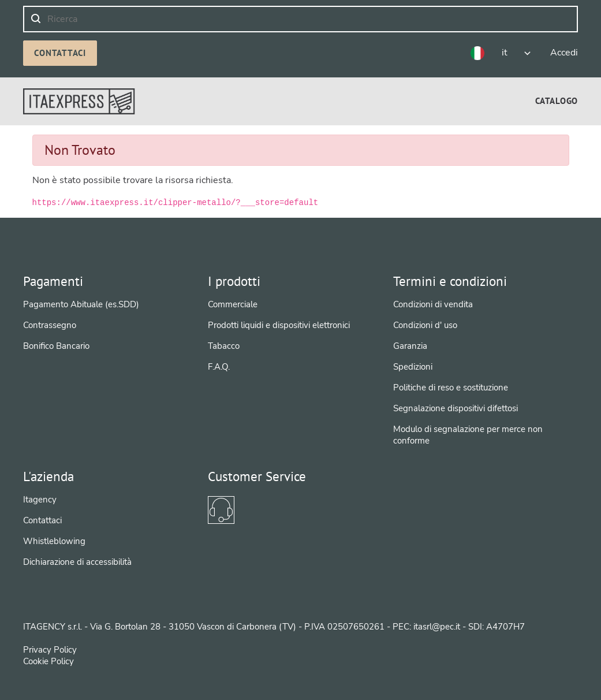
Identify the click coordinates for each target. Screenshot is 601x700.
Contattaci (60, 53)
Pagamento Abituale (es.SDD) (81, 304)
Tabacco (224, 346)
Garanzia (410, 346)
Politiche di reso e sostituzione (451, 388)
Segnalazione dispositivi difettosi (456, 408)
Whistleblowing (54, 541)
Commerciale (233, 304)
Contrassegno (50, 325)
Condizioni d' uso (425, 325)
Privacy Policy (50, 650)
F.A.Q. (219, 367)
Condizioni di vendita (433, 304)
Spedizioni (413, 367)
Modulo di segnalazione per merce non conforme (468, 435)
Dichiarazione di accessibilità (77, 562)
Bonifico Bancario (56, 346)
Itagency (40, 500)
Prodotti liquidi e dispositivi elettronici (279, 325)
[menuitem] (557, 101)
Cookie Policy (48, 661)
